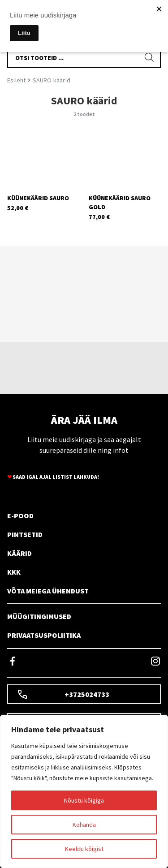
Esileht (16, 80)
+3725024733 (63, 694)
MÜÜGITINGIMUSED (39, 616)
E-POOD (20, 516)
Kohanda (84, 825)
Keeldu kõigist (84, 849)
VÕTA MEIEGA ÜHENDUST (48, 591)
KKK (14, 572)
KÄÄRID (19, 553)
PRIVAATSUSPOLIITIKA (44, 635)
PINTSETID (25, 534)
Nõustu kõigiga (84, 800)
